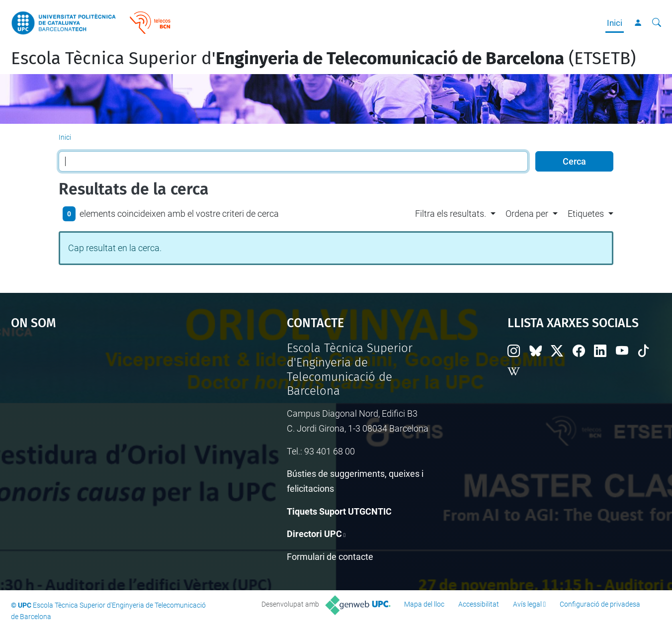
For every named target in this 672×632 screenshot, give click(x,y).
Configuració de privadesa (600, 604)
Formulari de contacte (330, 557)
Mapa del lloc (424, 604)
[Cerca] (657, 23)
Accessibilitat (479, 604)
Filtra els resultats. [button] (451, 214)
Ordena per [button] (527, 214)
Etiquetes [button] (586, 214)
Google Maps (115, 416)
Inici (615, 23)
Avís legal (527, 604)
